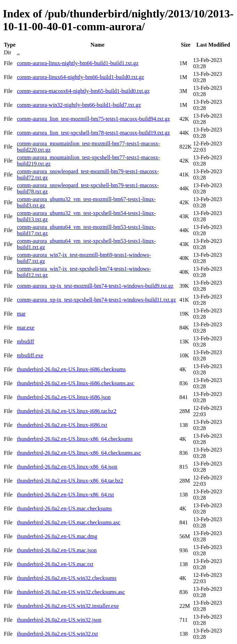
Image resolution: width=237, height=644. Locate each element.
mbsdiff (25, 341)
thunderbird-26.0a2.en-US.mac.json (57, 550)
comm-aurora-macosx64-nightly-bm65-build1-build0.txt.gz (83, 91)
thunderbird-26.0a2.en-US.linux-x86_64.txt (65, 495)
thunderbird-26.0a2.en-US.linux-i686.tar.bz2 (66, 411)
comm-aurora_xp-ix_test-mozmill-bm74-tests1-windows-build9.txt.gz (95, 286)
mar (21, 314)
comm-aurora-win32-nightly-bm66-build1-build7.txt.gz (79, 105)
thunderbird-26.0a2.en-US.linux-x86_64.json (67, 467)
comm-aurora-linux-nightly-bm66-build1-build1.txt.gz (77, 63)
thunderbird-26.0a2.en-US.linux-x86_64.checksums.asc (79, 453)
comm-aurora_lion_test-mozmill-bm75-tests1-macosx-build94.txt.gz (93, 119)
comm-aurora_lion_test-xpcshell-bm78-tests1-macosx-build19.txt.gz (93, 133)
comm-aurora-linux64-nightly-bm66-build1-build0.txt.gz (80, 77)
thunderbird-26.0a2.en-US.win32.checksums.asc (71, 592)
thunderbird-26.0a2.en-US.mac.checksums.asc (68, 522)
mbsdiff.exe (30, 355)
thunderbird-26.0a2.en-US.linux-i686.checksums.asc (75, 383)
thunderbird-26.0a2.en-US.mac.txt (55, 564)
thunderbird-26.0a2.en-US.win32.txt (57, 634)
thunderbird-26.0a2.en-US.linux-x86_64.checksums (74, 439)
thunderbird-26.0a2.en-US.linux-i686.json (64, 397)
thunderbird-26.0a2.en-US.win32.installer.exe (68, 606)
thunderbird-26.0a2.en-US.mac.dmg (57, 536)
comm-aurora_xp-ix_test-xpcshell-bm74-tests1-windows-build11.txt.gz (96, 300)
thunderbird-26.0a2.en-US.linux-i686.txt (62, 425)
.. (18, 52)
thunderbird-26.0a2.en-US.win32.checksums (66, 578)
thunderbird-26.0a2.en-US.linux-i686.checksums (71, 369)
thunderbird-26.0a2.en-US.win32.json (59, 620)
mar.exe (25, 328)
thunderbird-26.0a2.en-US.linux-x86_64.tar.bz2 (70, 481)
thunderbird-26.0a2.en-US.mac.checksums (64, 508)
